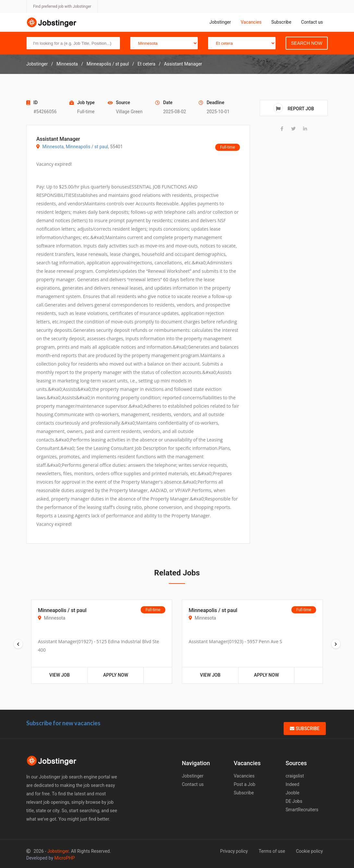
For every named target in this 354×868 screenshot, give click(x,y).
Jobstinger (220, 22)
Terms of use (272, 851)
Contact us (312, 22)
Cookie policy (309, 851)
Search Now (307, 43)
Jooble (292, 793)
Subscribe (281, 22)
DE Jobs (294, 801)
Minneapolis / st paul (87, 147)
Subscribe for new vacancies (63, 723)
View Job (59, 675)
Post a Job (245, 784)
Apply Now (116, 675)
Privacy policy (234, 851)
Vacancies (251, 22)
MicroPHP (65, 858)
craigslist (295, 776)
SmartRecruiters (302, 810)
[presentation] (18, 644)
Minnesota (53, 147)
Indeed (292, 784)
